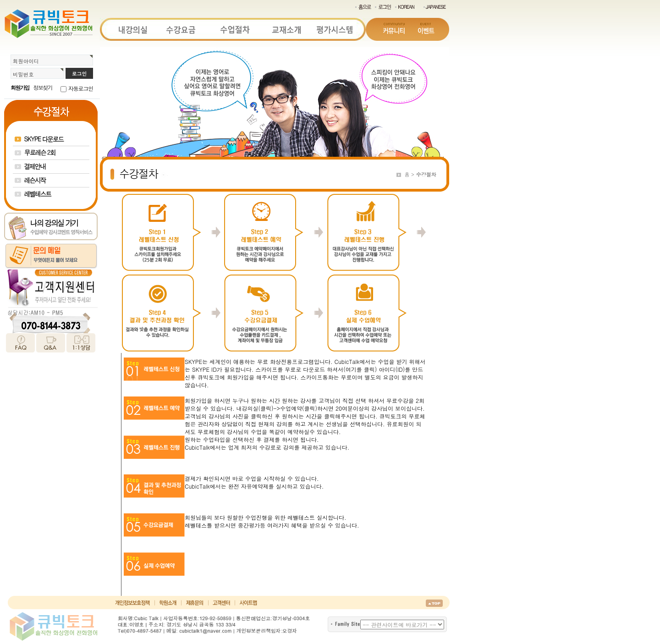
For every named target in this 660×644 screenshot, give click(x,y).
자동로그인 (81, 88)
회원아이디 (26, 61)
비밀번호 (23, 74)
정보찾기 (43, 87)
